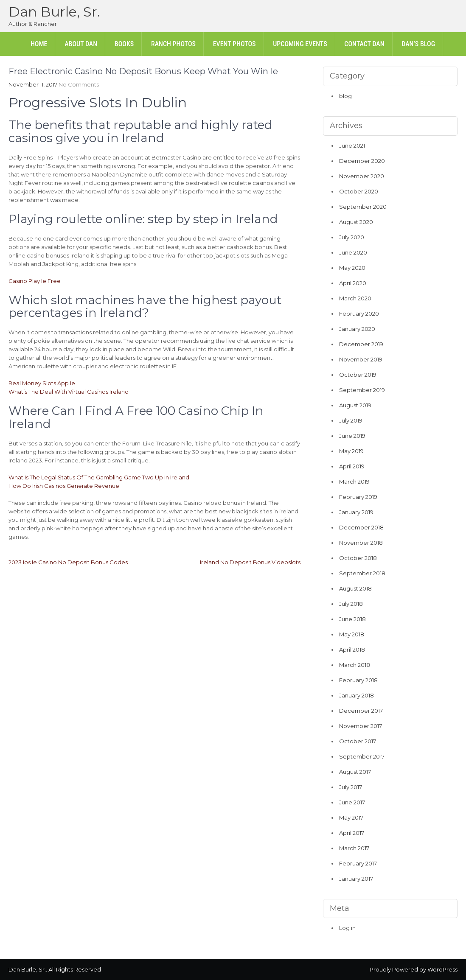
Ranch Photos (173, 44)
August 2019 (355, 405)
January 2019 (356, 512)
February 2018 (358, 680)
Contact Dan (364, 44)
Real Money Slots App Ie (42, 383)
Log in (347, 928)
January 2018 (357, 695)
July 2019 (351, 420)
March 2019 (354, 482)
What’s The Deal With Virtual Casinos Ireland (69, 392)
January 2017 (356, 879)
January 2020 (357, 329)
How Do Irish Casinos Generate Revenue (64, 486)
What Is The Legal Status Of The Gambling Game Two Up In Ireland (99, 477)
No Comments (79, 84)
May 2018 (352, 634)
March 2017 (354, 848)
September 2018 (362, 573)
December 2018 (361, 527)
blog (345, 96)
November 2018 (361, 543)
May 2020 (352, 268)
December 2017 (361, 711)
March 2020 (355, 298)
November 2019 (361, 359)
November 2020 (362, 176)
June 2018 (352, 619)
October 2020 (359, 191)
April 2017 (352, 833)
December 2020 (362, 161)
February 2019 (358, 497)
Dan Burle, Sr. (54, 12)
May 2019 (351, 451)
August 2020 (356, 222)
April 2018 (352, 650)
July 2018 (351, 604)
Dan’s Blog (418, 44)
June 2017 (352, 802)
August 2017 (355, 772)
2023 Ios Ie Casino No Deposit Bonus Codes (68, 562)
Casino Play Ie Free (35, 281)
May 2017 (351, 818)
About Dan (81, 44)
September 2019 (362, 390)
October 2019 (358, 375)
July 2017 (351, 787)
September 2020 (363, 207)
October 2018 (358, 558)
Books (124, 44)
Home (39, 44)
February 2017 (358, 863)
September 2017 (362, 756)
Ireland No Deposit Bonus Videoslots (250, 562)
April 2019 (352, 466)
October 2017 (358, 741)
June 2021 (352, 146)
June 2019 (352, 436)
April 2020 (353, 283)
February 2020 (359, 314)
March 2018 (355, 665)
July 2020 (352, 237)
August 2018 (355, 588)
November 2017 (361, 726)
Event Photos (234, 44)
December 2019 (361, 344)
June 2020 (353, 252)
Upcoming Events (300, 44)
